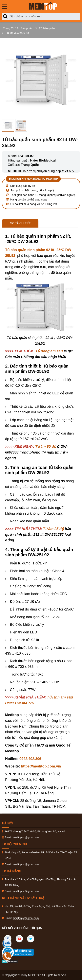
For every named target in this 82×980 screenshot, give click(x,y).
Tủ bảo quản (47, 28)
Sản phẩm (27, 28)
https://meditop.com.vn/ (41, 766)
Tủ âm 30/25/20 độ (17, 33)
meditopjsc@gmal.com (26, 837)
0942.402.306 (30, 759)
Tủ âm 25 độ (53, 529)
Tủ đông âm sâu (49, 351)
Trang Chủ (10, 28)
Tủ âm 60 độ (46, 447)
